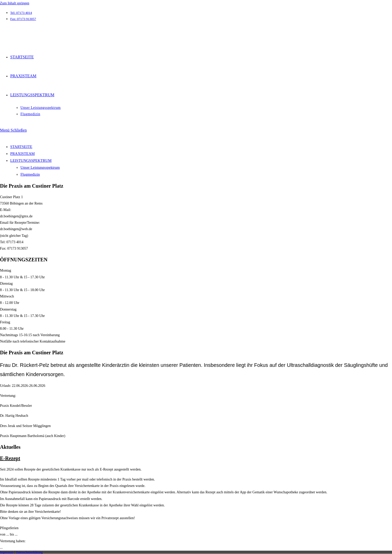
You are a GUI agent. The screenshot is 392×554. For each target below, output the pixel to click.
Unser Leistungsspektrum (40, 167)
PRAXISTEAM (23, 154)
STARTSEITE (21, 147)
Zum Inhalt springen (15, 3)
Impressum (7, 552)
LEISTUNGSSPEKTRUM (31, 161)
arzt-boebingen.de (22, 30)
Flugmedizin (30, 174)
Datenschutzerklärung (29, 552)
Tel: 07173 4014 (21, 13)
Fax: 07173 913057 (23, 19)
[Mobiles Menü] (13, 130)
